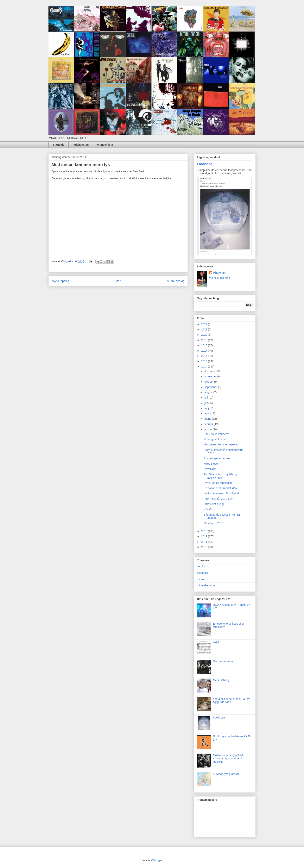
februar (209, 424)
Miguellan (219, 273)
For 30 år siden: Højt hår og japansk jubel (220, 476)
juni (207, 403)
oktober (209, 382)
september (211, 387)
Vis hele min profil (220, 278)
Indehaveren (81, 145)
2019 (205, 340)
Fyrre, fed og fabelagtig (218, 483)
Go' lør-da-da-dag (224, 661)
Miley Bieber (211, 464)
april (207, 413)
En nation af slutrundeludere (221, 488)
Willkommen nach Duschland (221, 493)
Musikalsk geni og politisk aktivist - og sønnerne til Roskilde (228, 758)
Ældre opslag (176, 281)
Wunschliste (105, 145)
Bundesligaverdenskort (218, 458)
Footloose (205, 164)
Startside (59, 145)
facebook (203, 573)
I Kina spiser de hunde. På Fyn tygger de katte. (232, 701)
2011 (205, 542)
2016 (205, 356)
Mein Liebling (221, 680)
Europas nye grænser (226, 774)
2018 (205, 345)
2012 (205, 536)
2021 (205, 329)
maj (207, 408)
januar (209, 429)
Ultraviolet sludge (214, 504)
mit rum (202, 579)
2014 (205, 367)
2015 (205, 361)
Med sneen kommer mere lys (221, 444)
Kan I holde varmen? (216, 434)
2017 (205, 351)
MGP (216, 642)
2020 (205, 335)
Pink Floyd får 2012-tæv (218, 499)
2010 (205, 547)
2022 (205, 324)
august (209, 392)
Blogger (158, 860)
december (211, 371)
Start (118, 281)
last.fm (201, 566)
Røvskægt (210, 469)
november (211, 376)
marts (208, 419)
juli (206, 398)
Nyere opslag (60, 281)
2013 (205, 531)
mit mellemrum (206, 585)
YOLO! (208, 509)
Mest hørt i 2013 (214, 523)
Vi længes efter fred (216, 439)
